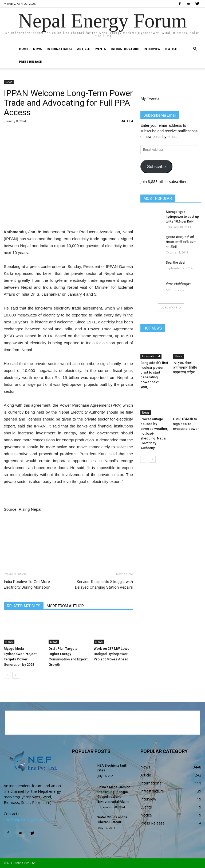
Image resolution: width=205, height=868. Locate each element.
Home (24, 49)
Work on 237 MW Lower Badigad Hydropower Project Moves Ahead (112, 654)
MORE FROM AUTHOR (65, 606)
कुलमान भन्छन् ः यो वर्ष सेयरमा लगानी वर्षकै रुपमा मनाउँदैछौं (181, 242)
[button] (195, 49)
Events (100, 49)
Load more (171, 307)
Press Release (30, 62)
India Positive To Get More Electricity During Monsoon (27, 584)
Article (83, 49)
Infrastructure (125, 49)
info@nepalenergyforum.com (29, 819)
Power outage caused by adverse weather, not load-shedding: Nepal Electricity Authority (154, 433)
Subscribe (156, 167)
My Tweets (150, 98)
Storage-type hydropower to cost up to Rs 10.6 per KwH (182, 217)
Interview (152, 49)
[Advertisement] (68, 215)
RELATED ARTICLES (24, 606)
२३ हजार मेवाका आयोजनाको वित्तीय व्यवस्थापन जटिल (185, 368)
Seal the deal (176, 263)
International (60, 49)
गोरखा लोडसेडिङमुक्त (178, 284)
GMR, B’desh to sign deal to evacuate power (186, 424)
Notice (171, 49)
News (38, 49)
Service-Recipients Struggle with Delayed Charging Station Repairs (104, 584)
